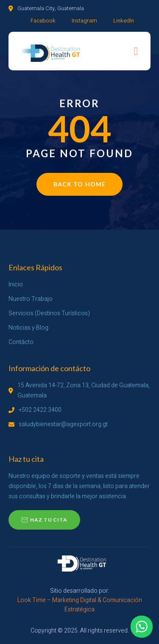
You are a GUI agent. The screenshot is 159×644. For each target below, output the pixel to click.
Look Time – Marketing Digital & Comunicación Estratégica (80, 605)
